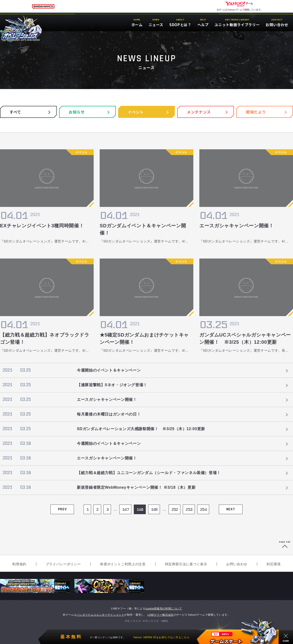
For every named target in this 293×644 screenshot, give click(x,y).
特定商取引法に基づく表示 (186, 564)
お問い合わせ (237, 564)
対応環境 (274, 564)
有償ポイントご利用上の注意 (123, 564)
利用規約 (19, 564)
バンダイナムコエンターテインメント (101, 615)
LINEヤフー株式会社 (161, 615)
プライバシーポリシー (63, 564)
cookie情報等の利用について (164, 608)
